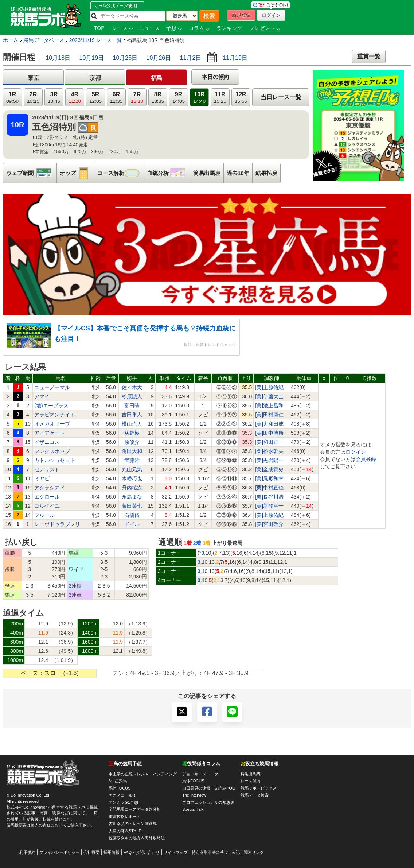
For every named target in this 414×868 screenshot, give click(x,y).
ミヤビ (42, 478)
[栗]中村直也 (269, 488)
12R (241, 98)
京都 (95, 78)
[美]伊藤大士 (269, 396)
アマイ (42, 396)
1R (12, 98)
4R (75, 98)
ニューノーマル (52, 387)
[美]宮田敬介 (269, 524)
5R (95, 98)
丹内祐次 (132, 488)
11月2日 (191, 58)
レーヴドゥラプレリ (57, 524)
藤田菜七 (132, 506)
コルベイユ (47, 506)
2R (33, 98)
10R (199, 98)
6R (116, 98)
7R (137, 98)
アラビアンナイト (55, 415)
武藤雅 (132, 460)
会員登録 (366, 459)
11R (220, 98)
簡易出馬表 (207, 173)
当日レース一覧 (281, 97)
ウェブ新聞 (31, 173)
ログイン (356, 452)
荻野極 (132, 433)
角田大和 (132, 451)
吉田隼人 (132, 415)
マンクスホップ (52, 451)
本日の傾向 (216, 77)
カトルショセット (55, 460)
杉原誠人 (132, 396)
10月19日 (92, 58)
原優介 (132, 442)
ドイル (132, 524)
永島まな (132, 497)
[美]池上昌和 (269, 406)
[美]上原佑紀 (269, 387)
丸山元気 (132, 469)
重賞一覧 (369, 56)
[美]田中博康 (269, 433)
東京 (34, 78)
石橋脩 (132, 515)
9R (179, 98)
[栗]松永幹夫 (269, 451)
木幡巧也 (132, 478)
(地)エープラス (51, 406)
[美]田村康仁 (269, 415)
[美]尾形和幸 (269, 478)
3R (54, 98)
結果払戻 (266, 173)
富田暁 (132, 406)
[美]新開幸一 (269, 506)
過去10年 (238, 173)
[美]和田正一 (269, 442)
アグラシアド (50, 488)
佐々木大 (132, 387)
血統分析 (168, 173)
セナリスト (47, 469)
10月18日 (58, 58)
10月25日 (125, 58)
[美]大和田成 (269, 424)
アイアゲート (50, 433)
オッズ (77, 173)
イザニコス (47, 442)
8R (158, 98)
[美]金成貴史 (269, 469)
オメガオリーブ (52, 424)
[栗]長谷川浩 (269, 497)
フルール (44, 515)
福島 (157, 78)
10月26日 (159, 58)
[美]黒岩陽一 (269, 460)
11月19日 (235, 58)
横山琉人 (132, 424)
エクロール (47, 497)
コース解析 (120, 173)
